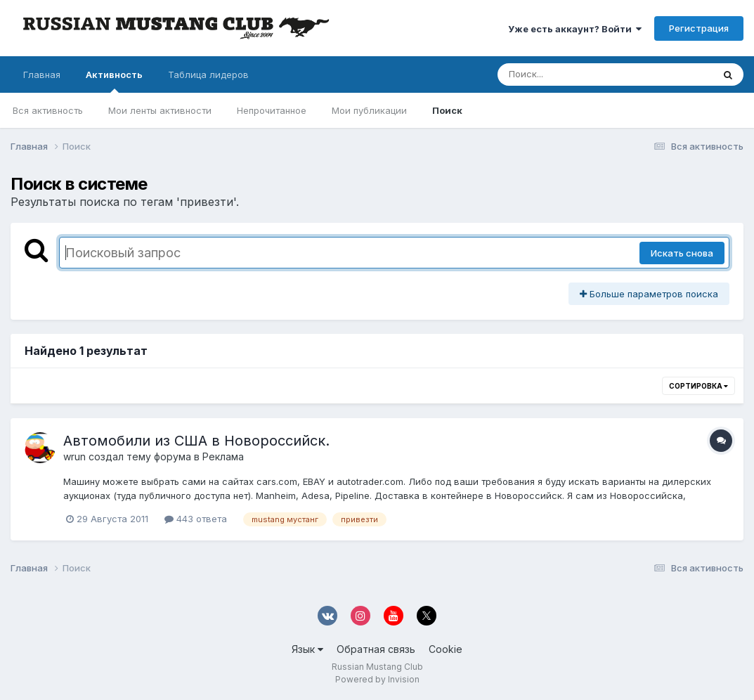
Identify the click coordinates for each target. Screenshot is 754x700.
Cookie (446, 649)
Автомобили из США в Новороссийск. (196, 441)
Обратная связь (376, 649)
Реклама (223, 456)
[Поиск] (578, 74)
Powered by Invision (377, 679)
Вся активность (48, 110)
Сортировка (698, 386)
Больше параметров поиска (649, 294)
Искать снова (682, 253)
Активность (114, 81)
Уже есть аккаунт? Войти (575, 29)
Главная (42, 74)
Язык (307, 649)
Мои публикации (369, 110)
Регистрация (699, 28)
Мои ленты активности (160, 110)
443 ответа (196, 519)
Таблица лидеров (208, 74)
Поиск (447, 110)
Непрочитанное (272, 110)
